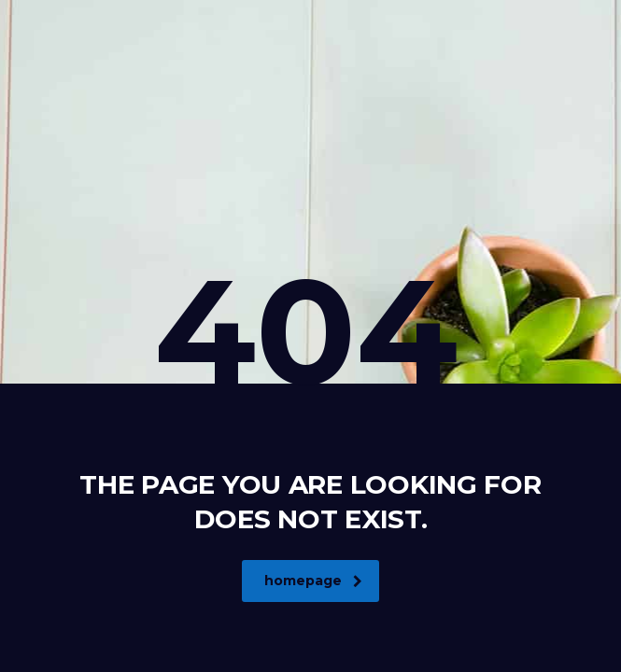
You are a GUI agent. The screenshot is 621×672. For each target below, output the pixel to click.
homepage (313, 581)
